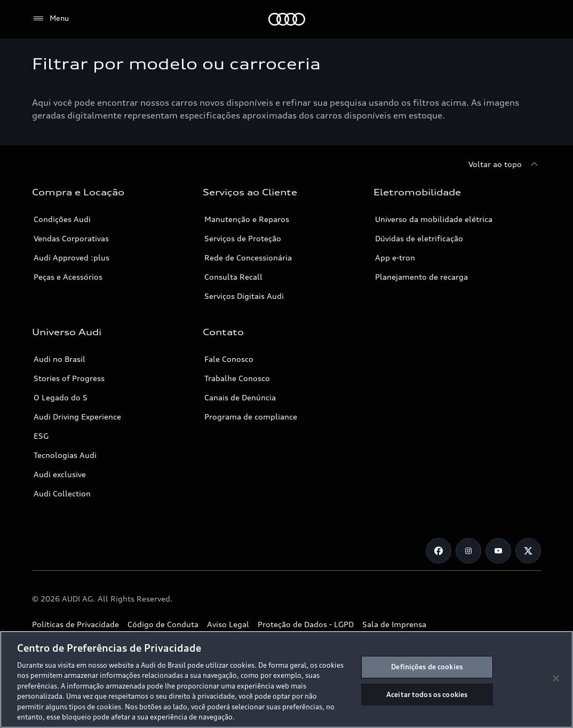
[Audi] (287, 19)
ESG (41, 436)
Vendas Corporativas (71, 238)
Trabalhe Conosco (237, 378)
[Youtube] (498, 551)
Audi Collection (62, 493)
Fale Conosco (229, 359)
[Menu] (50, 19)
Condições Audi (62, 219)
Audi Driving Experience (77, 417)
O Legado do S (61, 397)
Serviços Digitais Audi (244, 296)
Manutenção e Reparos (247, 219)
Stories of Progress (69, 378)
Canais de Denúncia (240, 397)
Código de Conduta (163, 624)
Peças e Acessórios (68, 277)
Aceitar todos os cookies (427, 694)
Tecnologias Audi (65, 455)
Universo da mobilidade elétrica (434, 219)
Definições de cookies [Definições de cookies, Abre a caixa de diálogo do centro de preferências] (427, 667)
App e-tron (395, 258)
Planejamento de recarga (421, 277)
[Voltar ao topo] (505, 164)
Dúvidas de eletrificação (419, 238)
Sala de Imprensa (394, 624)
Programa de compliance (251, 417)
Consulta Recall (233, 277)
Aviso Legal (228, 624)
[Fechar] (556, 678)
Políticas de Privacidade (75, 624)
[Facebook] (439, 551)
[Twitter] (528, 551)
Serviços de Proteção (243, 238)
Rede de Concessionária (248, 258)
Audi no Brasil (59, 359)
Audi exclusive (60, 474)
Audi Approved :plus (71, 258)
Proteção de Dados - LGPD (306, 624)
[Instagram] (468, 551)
